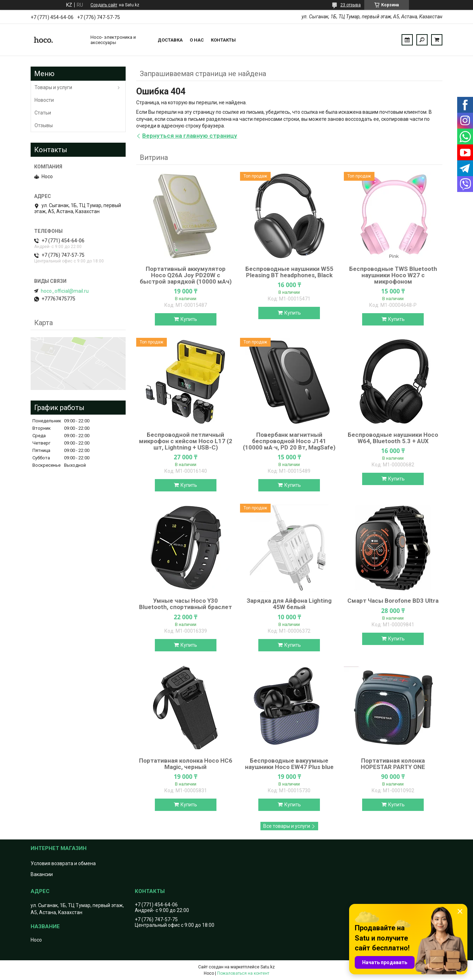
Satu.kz (268, 967)
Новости (44, 100)
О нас (197, 40)
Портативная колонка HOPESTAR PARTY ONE (393, 764)
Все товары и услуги (287, 826)
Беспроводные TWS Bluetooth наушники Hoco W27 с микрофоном (393, 275)
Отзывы (44, 125)
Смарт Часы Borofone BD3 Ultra (393, 601)
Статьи (43, 113)
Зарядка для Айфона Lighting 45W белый (289, 604)
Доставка (170, 40)
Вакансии (42, 874)
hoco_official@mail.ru (65, 291)
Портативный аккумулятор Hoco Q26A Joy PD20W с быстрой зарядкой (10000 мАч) (186, 275)
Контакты (223, 40)
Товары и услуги (53, 87)
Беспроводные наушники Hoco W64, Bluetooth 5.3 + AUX (393, 438)
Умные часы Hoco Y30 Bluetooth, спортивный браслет (185, 604)
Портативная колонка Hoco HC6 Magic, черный (186, 764)
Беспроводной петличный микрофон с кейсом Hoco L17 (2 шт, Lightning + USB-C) (186, 441)
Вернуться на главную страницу (190, 136)
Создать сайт (104, 5)
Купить (189, 319)
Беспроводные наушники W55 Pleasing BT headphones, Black (289, 272)
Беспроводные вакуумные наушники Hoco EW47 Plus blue (289, 764)
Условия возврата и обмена (63, 863)
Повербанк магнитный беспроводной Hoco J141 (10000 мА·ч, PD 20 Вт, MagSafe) (289, 441)
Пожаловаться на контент (243, 973)
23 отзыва (351, 5)
